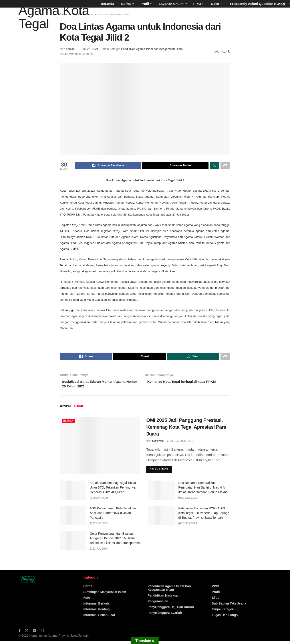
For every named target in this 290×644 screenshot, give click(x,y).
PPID (197, 4)
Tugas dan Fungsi (225, 618)
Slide (216, 600)
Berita (126, 4)
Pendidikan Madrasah (164, 598)
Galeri (216, 4)
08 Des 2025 (176, 444)
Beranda (107, 4)
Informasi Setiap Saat (99, 618)
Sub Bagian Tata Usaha (229, 606)
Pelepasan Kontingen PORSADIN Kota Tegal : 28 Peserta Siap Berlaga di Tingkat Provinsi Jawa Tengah (204, 516)
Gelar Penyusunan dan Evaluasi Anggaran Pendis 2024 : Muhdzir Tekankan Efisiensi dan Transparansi (115, 541)
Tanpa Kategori (223, 612)
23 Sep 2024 (188, 526)
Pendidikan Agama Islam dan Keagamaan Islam (102, 14)
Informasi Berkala (97, 606)
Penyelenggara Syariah (165, 615)
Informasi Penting (97, 612)
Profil (145, 4)
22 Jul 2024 (99, 552)
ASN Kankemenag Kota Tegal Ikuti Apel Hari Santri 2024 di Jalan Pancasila (114, 516)
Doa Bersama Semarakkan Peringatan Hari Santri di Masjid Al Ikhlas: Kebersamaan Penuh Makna (203, 490)
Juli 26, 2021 (90, 49)
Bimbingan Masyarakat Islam (105, 595)
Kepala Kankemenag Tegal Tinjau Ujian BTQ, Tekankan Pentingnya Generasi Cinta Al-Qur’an (113, 490)
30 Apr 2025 (99, 501)
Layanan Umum (171, 4)
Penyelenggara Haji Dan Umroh (171, 610)
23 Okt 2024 (188, 501)
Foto (87, 600)
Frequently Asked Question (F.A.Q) (257, 4)
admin (70, 49)
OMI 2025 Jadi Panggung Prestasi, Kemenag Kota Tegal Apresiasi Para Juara (186, 429)
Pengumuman (158, 604)
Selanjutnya (159, 472)
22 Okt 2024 (99, 526)
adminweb (158, 444)
